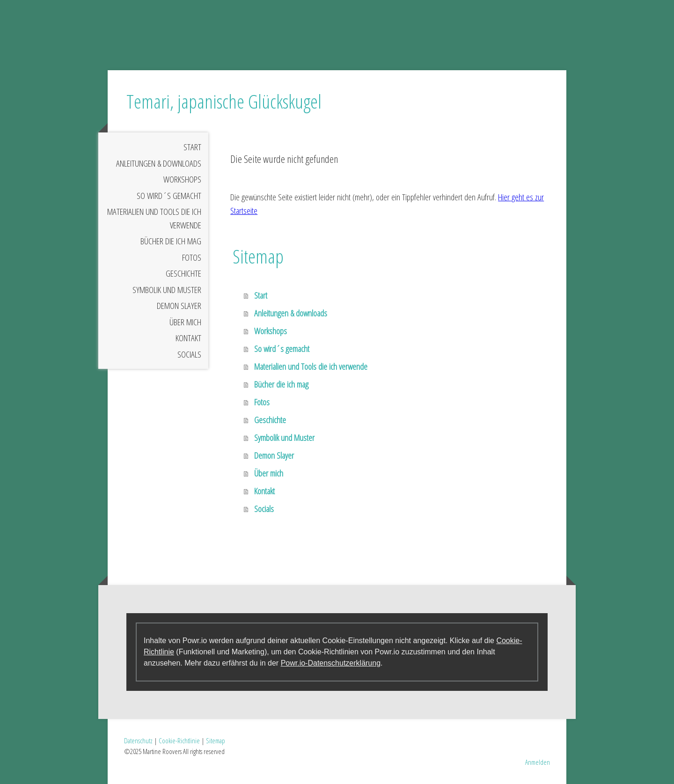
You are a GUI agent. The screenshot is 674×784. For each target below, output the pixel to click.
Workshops (182, 179)
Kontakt (188, 338)
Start (192, 147)
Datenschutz (138, 740)
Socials (189, 354)
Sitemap (216, 740)
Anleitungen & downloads (159, 163)
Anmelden (538, 762)
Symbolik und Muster (167, 290)
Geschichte (183, 273)
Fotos (192, 257)
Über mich (185, 322)
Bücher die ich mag (171, 241)
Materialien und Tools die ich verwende (154, 218)
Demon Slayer (179, 306)
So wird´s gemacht (169, 196)
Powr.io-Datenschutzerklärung (331, 663)
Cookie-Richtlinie (179, 740)
